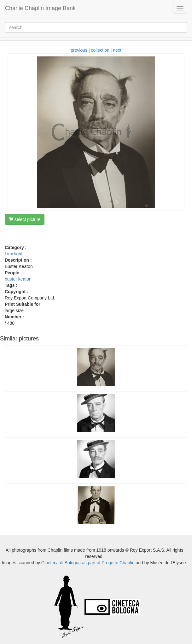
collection (100, 50)
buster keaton (18, 279)
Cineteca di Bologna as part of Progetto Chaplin (88, 563)
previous (79, 50)
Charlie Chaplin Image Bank (40, 8)
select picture (25, 219)
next (117, 50)
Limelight (14, 254)
